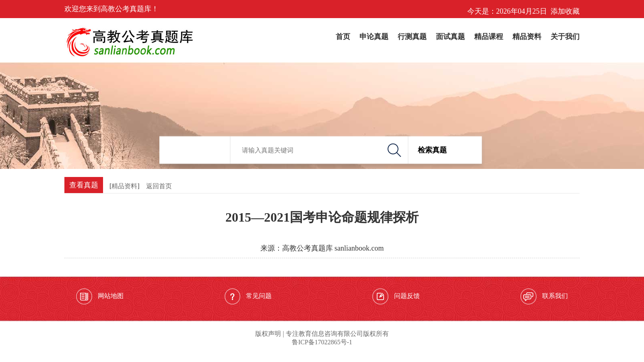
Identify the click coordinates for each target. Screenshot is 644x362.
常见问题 (248, 296)
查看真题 (84, 185)
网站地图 (100, 296)
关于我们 (565, 37)
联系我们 (544, 296)
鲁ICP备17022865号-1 (322, 342)
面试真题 (450, 37)
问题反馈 (396, 296)
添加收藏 (565, 11)
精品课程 (489, 37)
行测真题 (412, 37)
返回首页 (159, 186)
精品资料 (527, 37)
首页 (343, 37)
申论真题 (374, 37)
